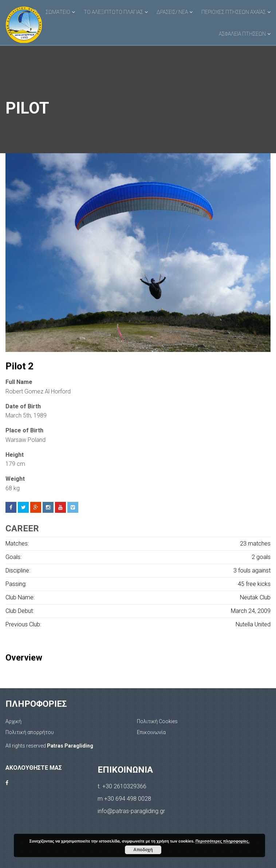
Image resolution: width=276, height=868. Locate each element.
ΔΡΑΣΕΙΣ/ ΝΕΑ (172, 12)
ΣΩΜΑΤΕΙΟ (58, 12)
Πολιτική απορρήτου (30, 732)
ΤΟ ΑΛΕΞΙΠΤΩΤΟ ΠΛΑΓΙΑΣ (113, 12)
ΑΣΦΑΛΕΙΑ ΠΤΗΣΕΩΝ (242, 34)
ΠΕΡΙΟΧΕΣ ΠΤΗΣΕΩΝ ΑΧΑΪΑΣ (234, 12)
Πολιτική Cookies (157, 721)
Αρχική (13, 721)
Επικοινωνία (151, 732)
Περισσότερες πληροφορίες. (222, 841)
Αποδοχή (143, 850)
